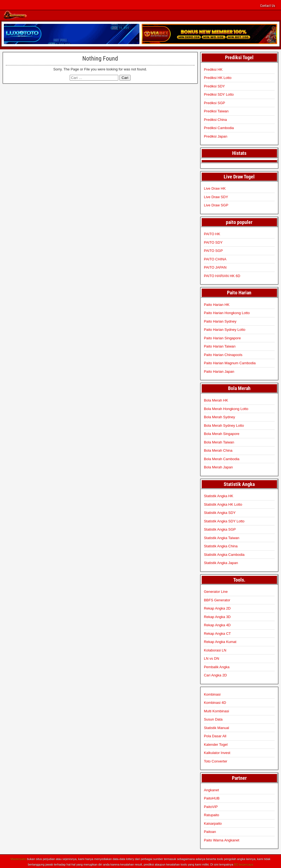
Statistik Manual (217, 727)
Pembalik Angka (217, 666)
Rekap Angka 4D (217, 624)
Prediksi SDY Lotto (219, 94)
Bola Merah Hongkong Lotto (226, 408)
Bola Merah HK (216, 399)
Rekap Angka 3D (217, 616)
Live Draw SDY (216, 196)
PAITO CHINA (215, 258)
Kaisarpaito (213, 823)
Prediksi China (215, 119)
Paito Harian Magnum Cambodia (230, 362)
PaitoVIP (211, 806)
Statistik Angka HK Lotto (223, 504)
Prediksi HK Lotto (218, 77)
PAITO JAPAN (215, 267)
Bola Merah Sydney (219, 416)
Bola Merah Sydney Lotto (224, 425)
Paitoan (210, 831)
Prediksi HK (213, 69)
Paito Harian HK (217, 304)
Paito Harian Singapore (222, 337)
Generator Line (216, 591)
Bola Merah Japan (218, 466)
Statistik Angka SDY (220, 512)
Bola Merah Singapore (222, 433)
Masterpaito (19, 858)
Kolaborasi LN (215, 649)
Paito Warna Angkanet (222, 839)
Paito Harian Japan (219, 371)
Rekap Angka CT (217, 633)
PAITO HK (212, 233)
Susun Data (213, 719)
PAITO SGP (213, 250)
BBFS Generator (217, 599)
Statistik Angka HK (219, 495)
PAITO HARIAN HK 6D (222, 275)
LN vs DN (212, 658)
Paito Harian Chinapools (223, 354)
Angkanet (211, 789)
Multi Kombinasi (217, 710)
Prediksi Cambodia (219, 127)
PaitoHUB (212, 798)
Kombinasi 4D (215, 702)
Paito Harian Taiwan (220, 346)
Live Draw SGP (216, 205)
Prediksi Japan (216, 136)
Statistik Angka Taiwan (222, 537)
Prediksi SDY (214, 85)
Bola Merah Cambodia (222, 458)
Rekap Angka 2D (217, 608)
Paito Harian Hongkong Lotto (227, 312)
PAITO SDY (213, 242)
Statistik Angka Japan (221, 562)
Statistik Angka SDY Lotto (224, 520)
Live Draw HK (215, 188)
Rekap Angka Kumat (220, 641)
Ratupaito (212, 814)
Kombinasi (212, 694)
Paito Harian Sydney (220, 321)
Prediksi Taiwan (216, 110)
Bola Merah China (218, 450)
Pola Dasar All (215, 735)
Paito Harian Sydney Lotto (225, 329)
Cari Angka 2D (215, 675)
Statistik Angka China (221, 546)
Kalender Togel (216, 744)
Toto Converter (216, 760)
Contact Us (268, 6)
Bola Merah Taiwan (219, 441)
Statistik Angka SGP (220, 529)
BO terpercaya (244, 864)
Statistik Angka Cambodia (224, 554)
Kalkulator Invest (217, 752)
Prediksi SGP (214, 102)
